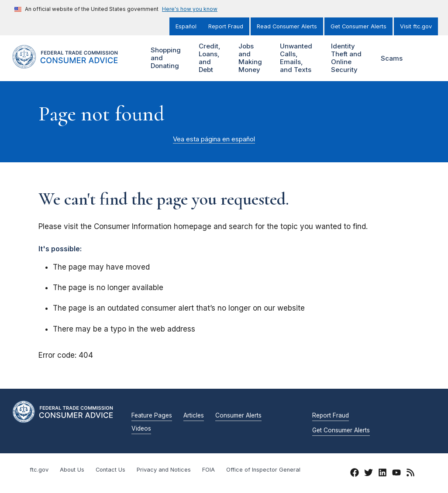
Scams (392, 58)
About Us (72, 470)
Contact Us (110, 470)
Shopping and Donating (169, 58)
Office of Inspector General (263, 470)
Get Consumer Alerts (358, 26)
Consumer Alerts (238, 416)
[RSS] (410, 474)
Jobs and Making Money (253, 58)
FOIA (208, 470)
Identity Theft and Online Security (350, 58)
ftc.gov (39, 470)
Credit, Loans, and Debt (212, 58)
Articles (194, 416)
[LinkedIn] (383, 474)
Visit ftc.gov (416, 26)
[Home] (74, 63)
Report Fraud (226, 26)
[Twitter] (369, 474)
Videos (141, 429)
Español (186, 26)
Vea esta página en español (214, 139)
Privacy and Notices (164, 470)
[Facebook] (355, 474)
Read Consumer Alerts (287, 26)
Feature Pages (152, 416)
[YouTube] (396, 474)
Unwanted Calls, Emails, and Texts (300, 58)
